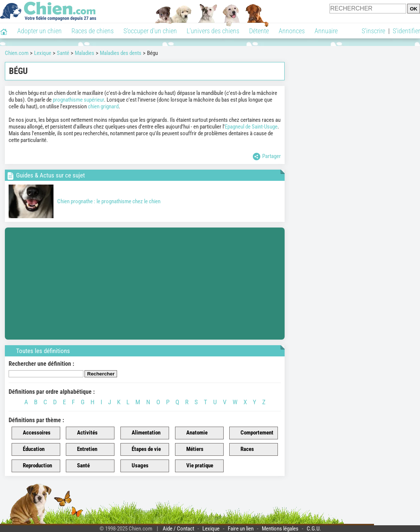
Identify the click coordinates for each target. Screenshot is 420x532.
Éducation (29, 449)
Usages (136, 466)
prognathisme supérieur (78, 100)
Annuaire (326, 31)
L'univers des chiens (213, 31)
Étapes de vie (142, 449)
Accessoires (32, 433)
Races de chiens (93, 31)
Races (243, 449)
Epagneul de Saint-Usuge (251, 127)
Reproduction (33, 466)
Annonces (292, 31)
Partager (267, 157)
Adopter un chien (39, 31)
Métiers (191, 449)
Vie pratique (195, 466)
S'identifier (406, 31)
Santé (79, 466)
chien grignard (103, 106)
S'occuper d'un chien (150, 31)
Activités (83, 433)
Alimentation (142, 433)
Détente (259, 31)
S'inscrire (373, 31)
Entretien (83, 449)
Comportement (253, 433)
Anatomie (193, 433)
